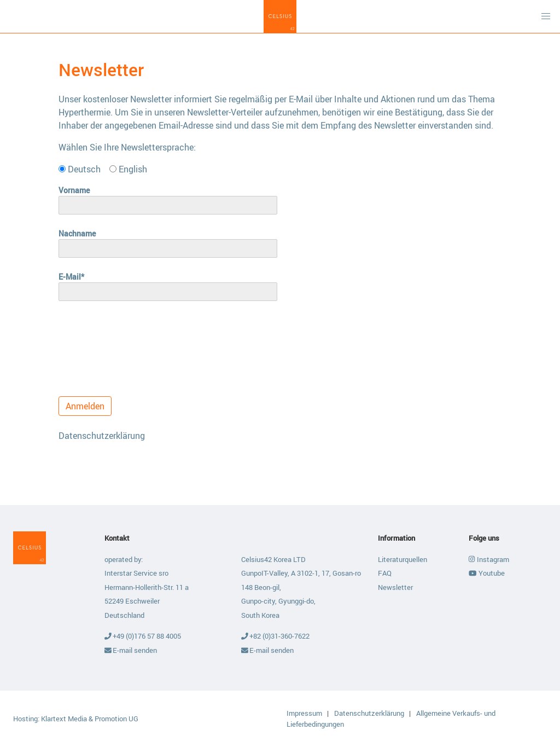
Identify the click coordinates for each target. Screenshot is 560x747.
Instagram (489, 559)
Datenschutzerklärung (102, 436)
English (128, 169)
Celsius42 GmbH (280, 16)
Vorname (74, 190)
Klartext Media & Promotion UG (90, 719)
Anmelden (85, 406)
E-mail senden (131, 650)
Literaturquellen (402, 559)
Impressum (305, 713)
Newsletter (395, 587)
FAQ (385, 573)
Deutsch (80, 169)
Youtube (486, 573)
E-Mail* (71, 277)
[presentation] (142, 344)
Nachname (77, 233)
